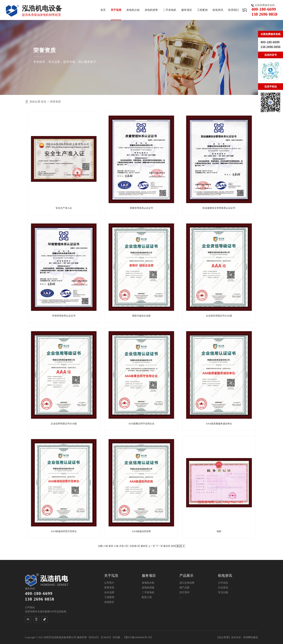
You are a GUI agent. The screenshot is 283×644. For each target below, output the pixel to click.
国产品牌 (184, 588)
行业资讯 (223, 588)
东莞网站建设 (251, 637)
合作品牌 (109, 592)
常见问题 (223, 592)
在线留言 (109, 602)
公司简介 (109, 583)
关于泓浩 (116, 10)
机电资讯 (218, 10)
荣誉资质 (55, 102)
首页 (103, 10)
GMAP (106, 637)
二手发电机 (170, 10)
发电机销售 (151, 10)
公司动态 (223, 583)
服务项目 (187, 10)
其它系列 (184, 592)
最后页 (167, 546)
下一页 (159, 546)
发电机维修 (148, 588)
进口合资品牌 (187, 583)
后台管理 (224, 637)
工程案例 (202, 10)
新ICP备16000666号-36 (138, 637)
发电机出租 (133, 10)
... (180, 597)
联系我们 (234, 10)
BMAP (94, 637)
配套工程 (147, 597)
